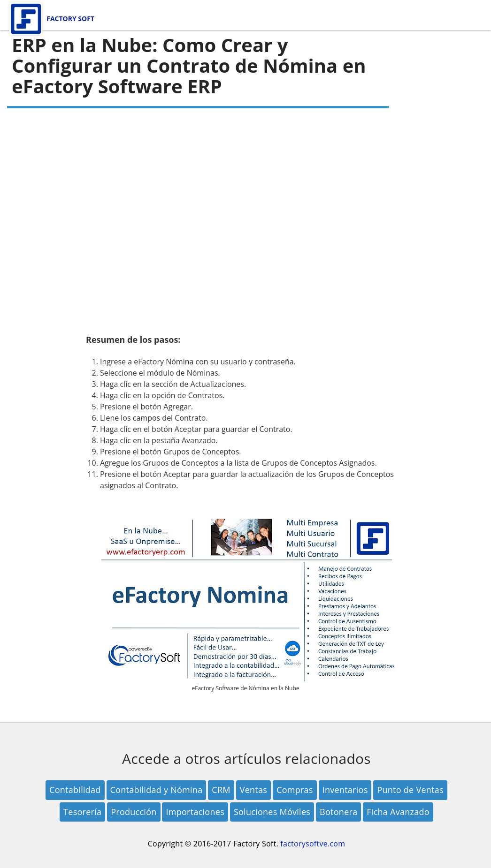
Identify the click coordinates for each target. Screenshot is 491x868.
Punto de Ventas (410, 790)
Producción (134, 812)
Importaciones (195, 812)
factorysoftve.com (313, 844)
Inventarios (345, 790)
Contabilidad (75, 790)
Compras (295, 790)
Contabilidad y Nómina (157, 790)
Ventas (253, 790)
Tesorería (82, 812)
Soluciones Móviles (272, 812)
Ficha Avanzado (398, 812)
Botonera (338, 812)
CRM (221, 790)
